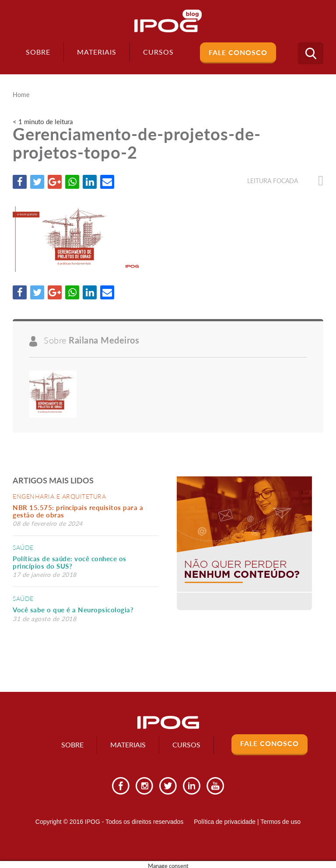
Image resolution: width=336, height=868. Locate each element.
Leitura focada (285, 181)
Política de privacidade (225, 822)
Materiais (97, 52)
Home (21, 95)
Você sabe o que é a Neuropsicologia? (73, 610)
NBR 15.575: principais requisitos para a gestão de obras (78, 511)
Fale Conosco (238, 52)
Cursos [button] (158, 52)
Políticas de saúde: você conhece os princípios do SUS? (70, 562)
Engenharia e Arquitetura (59, 496)
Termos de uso (280, 822)
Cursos (186, 745)
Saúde (23, 547)
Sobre (38, 52)
